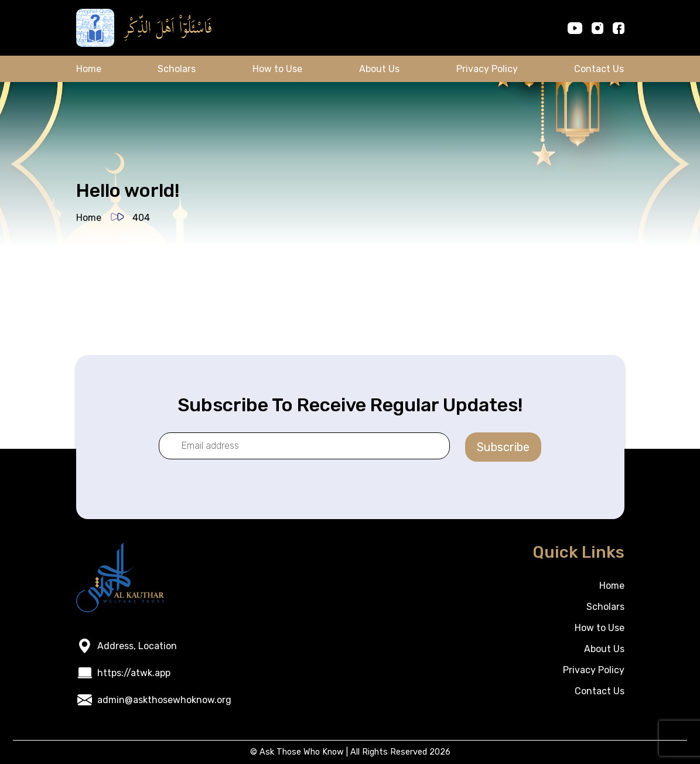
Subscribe (503, 447)
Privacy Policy (487, 69)
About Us (379, 69)
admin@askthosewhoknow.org (164, 700)
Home (89, 69)
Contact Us (599, 69)
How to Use (277, 69)
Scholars (177, 69)
